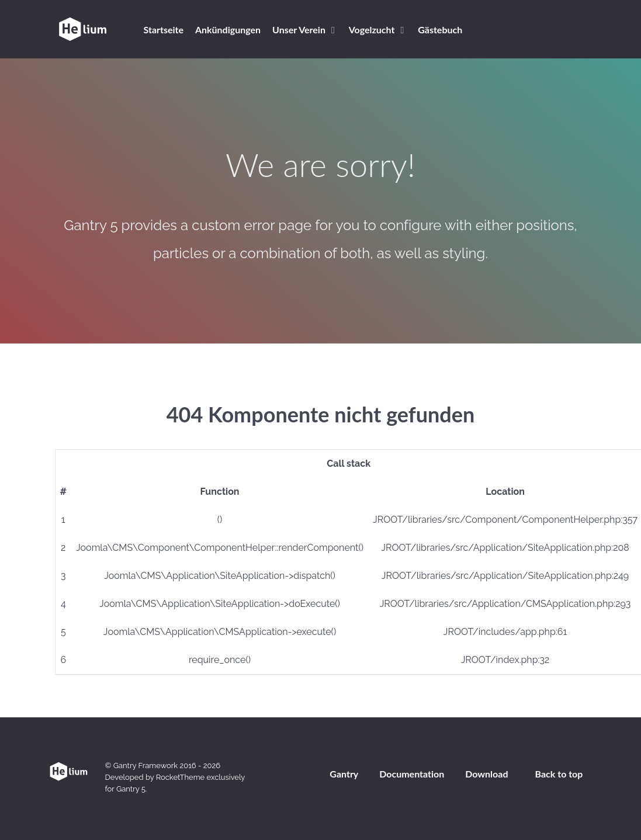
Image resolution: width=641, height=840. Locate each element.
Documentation (412, 774)
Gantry (344, 774)
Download (486, 774)
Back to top (559, 774)
